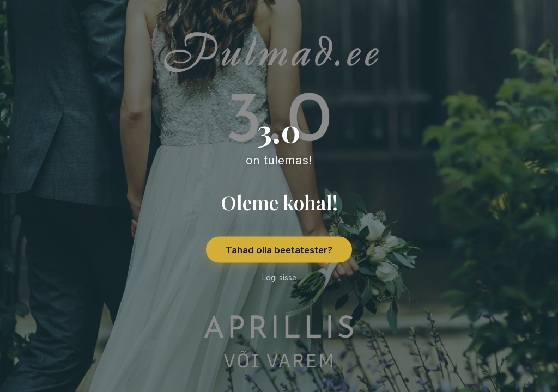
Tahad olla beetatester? (279, 250)
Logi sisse (279, 278)
